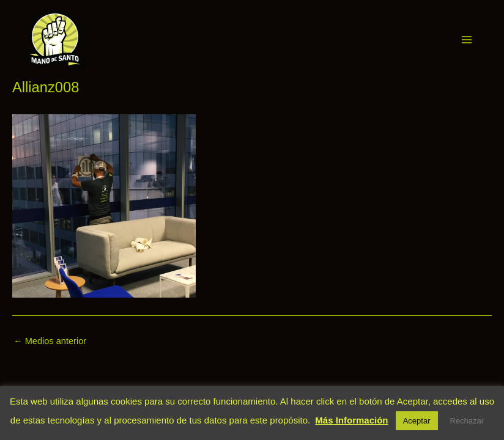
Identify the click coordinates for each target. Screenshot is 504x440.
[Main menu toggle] (467, 40)
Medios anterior (50, 341)
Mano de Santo (103, 39)
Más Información (351, 420)
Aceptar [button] (417, 421)
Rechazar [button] (467, 421)
